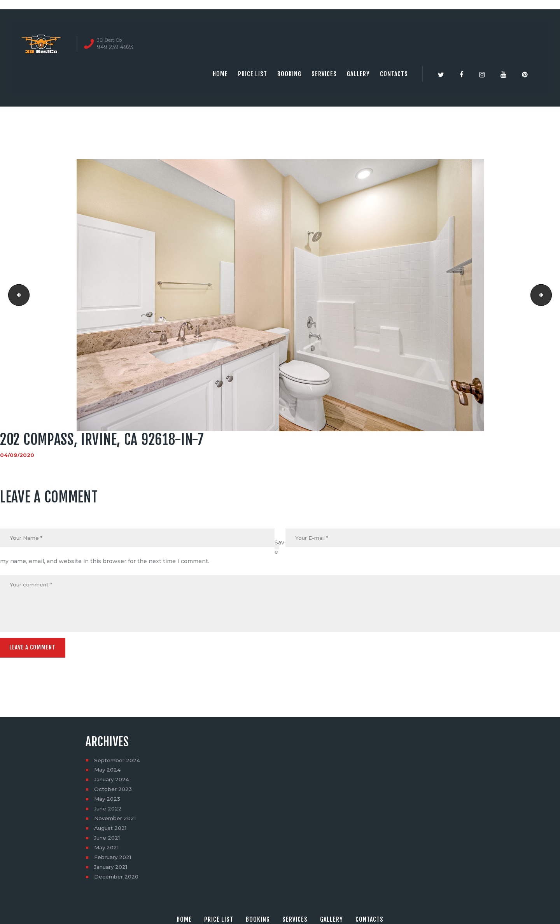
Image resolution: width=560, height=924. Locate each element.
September (118, 763)
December (117, 879)
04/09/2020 (17, 455)
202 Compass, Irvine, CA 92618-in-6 (17, 295)
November (116, 821)
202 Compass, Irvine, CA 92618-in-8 (549, 295)
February (114, 860)
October (114, 792)
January (113, 782)
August (111, 831)
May (108, 772)
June (109, 811)
